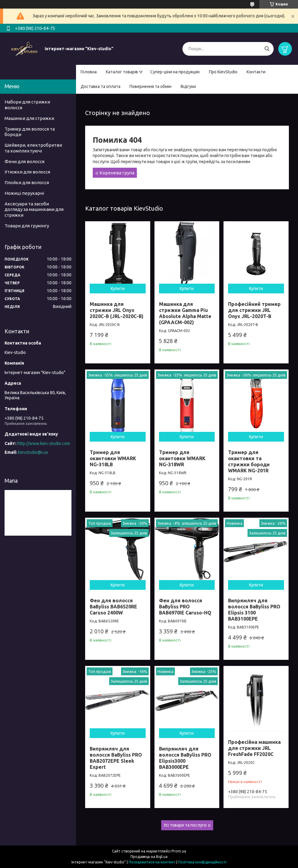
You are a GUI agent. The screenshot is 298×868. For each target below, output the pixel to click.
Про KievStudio (223, 72)
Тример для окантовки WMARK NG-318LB (113, 458)
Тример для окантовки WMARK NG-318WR (182, 458)
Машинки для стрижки (29, 118)
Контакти (256, 72)
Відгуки (188, 86)
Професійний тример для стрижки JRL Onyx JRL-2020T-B (254, 310)
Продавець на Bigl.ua (149, 857)
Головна (89, 72)
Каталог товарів (122, 72)
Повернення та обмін (151, 86)
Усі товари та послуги (185, 825)
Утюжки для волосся (27, 172)
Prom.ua (179, 851)
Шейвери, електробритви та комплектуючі (33, 148)
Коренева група (117, 173)
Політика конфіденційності (202, 862)
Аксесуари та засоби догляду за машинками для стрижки (34, 210)
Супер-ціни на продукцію (175, 72)
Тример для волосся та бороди (30, 132)
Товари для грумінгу (27, 226)
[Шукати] (267, 49)
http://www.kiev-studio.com (44, 443)
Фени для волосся (24, 161)
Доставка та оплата (100, 86)
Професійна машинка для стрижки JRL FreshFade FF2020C (254, 748)
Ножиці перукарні (24, 193)
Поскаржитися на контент (152, 862)
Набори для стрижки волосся (27, 105)
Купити (118, 289)
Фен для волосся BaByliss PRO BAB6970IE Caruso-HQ (185, 607)
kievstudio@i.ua (33, 452)
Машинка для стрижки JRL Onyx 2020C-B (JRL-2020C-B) (117, 310)
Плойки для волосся (27, 182)
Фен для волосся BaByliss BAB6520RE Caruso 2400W (113, 607)
